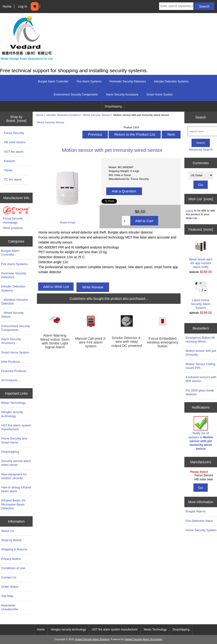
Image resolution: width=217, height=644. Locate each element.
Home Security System (201, 530)
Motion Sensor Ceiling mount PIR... (200, 366)
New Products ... (12, 362)
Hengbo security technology (12, 414)
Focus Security (14, 133)
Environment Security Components (76, 95)
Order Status (10, 587)
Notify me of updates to (201, 433)
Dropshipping (113, 106)
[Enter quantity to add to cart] (126, 221)
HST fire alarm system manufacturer (16, 427)
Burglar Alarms (196, 511)
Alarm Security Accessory (122, 95)
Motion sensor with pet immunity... (201, 353)
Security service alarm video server (16, 463)
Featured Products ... (15, 371)
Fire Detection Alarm (199, 521)
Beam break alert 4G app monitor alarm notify (201, 255)
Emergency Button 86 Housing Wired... (200, 340)
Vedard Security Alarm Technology (144, 639)
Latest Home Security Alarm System (201, 295)
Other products (13, 228)
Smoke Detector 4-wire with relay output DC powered (127, 342)
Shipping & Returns (14, 549)
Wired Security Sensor (97, 115)
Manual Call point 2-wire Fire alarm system (91, 342)
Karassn (10, 161)
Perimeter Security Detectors (128, 81)
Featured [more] (201, 229)
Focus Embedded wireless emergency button (163, 342)
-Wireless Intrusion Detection (15, 302)
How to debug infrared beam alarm (16, 489)
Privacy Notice (11, 559)
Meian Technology (13, 403)
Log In (23, 6)
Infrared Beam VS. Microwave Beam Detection (14, 504)
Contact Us (9, 577)
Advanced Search (201, 150)
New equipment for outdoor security (14, 476)
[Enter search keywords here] (176, 6)
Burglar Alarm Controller (53, 81)
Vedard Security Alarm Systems (92, 639)
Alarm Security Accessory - (11, 341)
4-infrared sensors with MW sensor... (201, 379)
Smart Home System (160, 95)
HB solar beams (15, 142)
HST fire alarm (14, 152)
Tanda (8, 170)
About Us (7, 531)
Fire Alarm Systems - (15, 264)
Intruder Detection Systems (63, 115)
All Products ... (11, 380)
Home (7, 6)
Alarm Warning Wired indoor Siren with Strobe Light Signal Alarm (55, 341)
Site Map (7, 596)
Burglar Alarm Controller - (10, 253)
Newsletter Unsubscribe (10, 607)
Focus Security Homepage (13, 220)
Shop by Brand (11, 540)
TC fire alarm (13, 179)
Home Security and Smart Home (14, 440)
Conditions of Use (13, 568)
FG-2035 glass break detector (200, 392)
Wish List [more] (201, 199)
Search (201, 117)
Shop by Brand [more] (16, 119)
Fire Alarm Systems (89, 81)
